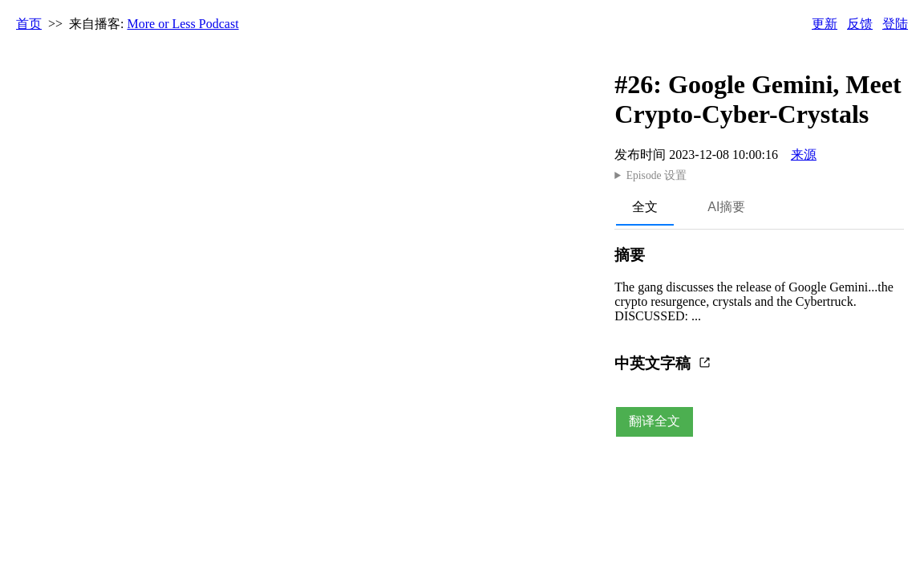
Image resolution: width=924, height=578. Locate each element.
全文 (645, 207)
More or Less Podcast (183, 24)
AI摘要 (726, 207)
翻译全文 (654, 421)
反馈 (860, 24)
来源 (804, 155)
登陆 (895, 24)
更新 (825, 24)
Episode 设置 (657, 175)
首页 (29, 24)
